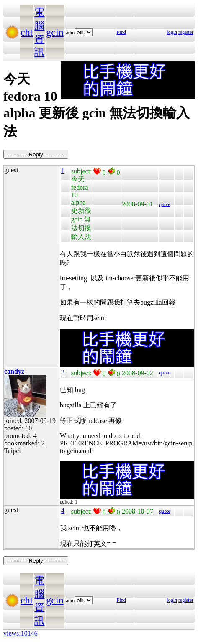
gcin (55, 32)
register (186, 32)
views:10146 (21, 633)
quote (165, 204)
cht (27, 32)
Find (121, 32)
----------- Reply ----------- (36, 154)
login (172, 32)
